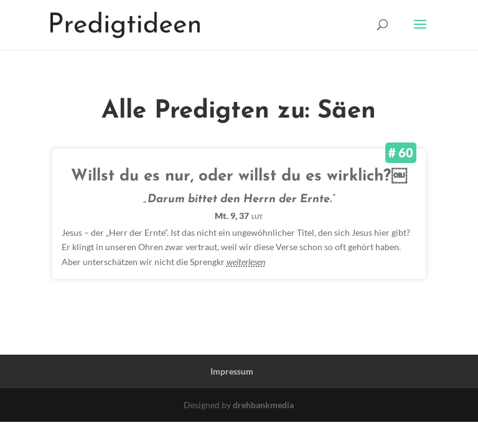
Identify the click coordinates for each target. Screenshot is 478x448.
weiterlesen (246, 262)
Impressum (232, 371)
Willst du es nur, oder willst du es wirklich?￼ (239, 176)
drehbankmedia (263, 405)
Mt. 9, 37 (239, 216)
